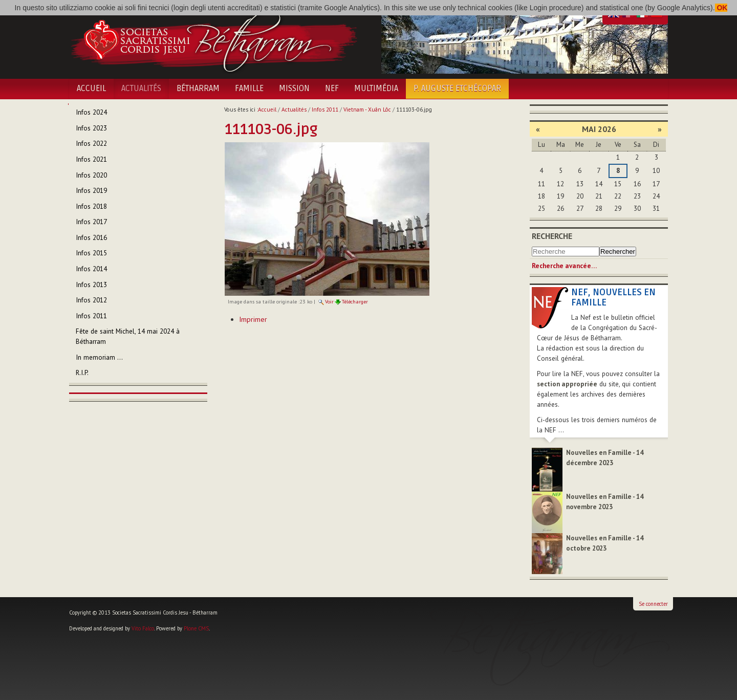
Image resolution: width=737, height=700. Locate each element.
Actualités (141, 89)
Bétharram (198, 89)
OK (721, 8)
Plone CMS (196, 628)
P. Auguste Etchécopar (457, 89)
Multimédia (376, 89)
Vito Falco (143, 628)
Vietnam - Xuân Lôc (367, 110)
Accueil (91, 89)
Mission (294, 89)
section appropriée (567, 384)
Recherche (552, 236)
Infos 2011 (325, 110)
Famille (249, 89)
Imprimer (253, 319)
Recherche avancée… (564, 266)
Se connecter (653, 604)
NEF (332, 89)
